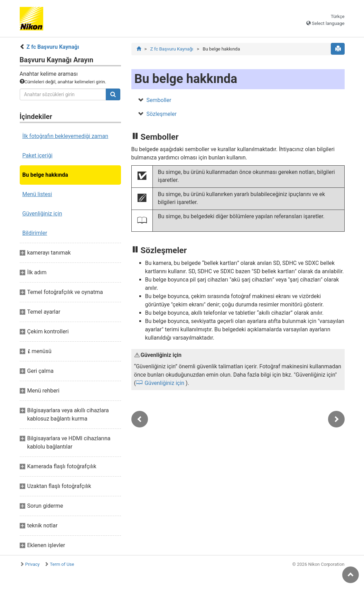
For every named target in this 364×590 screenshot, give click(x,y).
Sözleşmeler (162, 114)
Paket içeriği (38, 155)
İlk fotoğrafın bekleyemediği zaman (66, 136)
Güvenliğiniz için (42, 214)
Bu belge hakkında (45, 175)
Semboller (159, 100)
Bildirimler (35, 233)
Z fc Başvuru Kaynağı (53, 47)
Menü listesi (37, 194)
